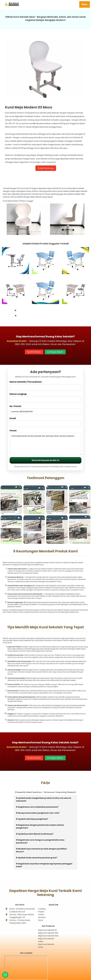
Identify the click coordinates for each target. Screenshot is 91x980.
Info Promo (34, 353)
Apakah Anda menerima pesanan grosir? (37, 858)
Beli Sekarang (46, 169)
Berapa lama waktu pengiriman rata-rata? (38, 814)
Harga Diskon (55, 353)
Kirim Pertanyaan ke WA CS (45, 461)
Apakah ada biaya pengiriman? (32, 820)
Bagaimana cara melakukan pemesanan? (37, 808)
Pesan (45, 443)
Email (45, 423)
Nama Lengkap (45, 398)
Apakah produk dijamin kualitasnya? (35, 835)
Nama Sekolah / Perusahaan (45, 386)
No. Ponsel (45, 411)
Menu (85, 4)
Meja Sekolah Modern (48, 977)
